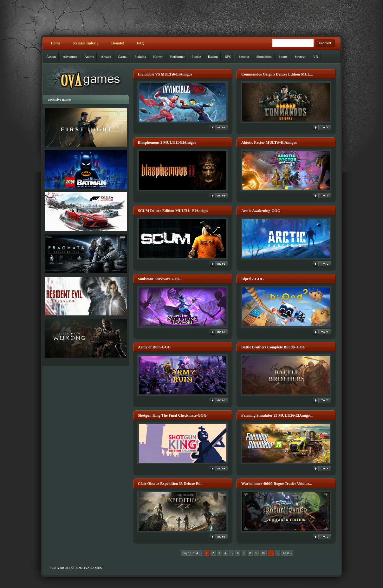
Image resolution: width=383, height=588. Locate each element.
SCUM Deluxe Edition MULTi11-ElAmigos (173, 211)
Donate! (118, 43)
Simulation (264, 56)
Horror (158, 56)
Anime (89, 56)
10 (263, 553)
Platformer (177, 56)
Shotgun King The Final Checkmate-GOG (172, 415)
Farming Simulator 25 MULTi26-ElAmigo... (277, 415)
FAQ (140, 43)
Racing (213, 56)
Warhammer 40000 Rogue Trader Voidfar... (276, 484)
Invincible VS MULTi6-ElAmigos (165, 74)
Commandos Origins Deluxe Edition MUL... (277, 74)
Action (51, 56)
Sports (283, 56)
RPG (228, 56)
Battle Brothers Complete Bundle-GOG (273, 347)
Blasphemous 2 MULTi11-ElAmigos (167, 142)
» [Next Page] (277, 553)
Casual (123, 56)
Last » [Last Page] (287, 553)
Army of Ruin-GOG (154, 347)
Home (56, 43)
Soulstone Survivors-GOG (159, 279)
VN (316, 56)
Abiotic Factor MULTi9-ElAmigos (269, 142)
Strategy (300, 56)
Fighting (140, 56)
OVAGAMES (92, 568)
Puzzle (196, 56)
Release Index (86, 43)
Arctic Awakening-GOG (261, 211)
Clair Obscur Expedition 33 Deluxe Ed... (171, 484)
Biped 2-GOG (253, 279)
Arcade (106, 56)
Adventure (70, 56)
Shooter (244, 56)
